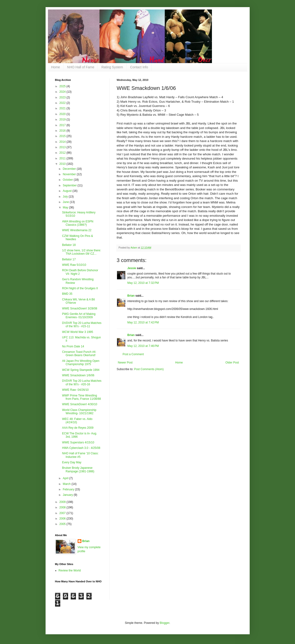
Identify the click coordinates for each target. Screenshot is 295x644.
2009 (63, 502)
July (66, 197)
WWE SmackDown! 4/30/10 (80, 404)
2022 (63, 103)
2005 (63, 524)
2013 (63, 147)
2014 (63, 142)
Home (56, 67)
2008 (63, 507)
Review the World (70, 570)
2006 (63, 519)
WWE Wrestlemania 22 (77, 230)
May (66, 207)
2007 (63, 513)
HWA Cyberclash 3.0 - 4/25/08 (81, 448)
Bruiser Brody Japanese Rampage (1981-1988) (78, 469)
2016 (63, 131)
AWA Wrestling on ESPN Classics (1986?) (78, 223)
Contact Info (139, 67)
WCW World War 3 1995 (77, 332)
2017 (63, 125)
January (68, 495)
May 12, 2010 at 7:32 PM (143, 283)
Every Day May (72, 462)
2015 (63, 136)
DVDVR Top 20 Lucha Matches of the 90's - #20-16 (82, 382)
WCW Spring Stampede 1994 (81, 370)
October (68, 180)
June (66, 202)
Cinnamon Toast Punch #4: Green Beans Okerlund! (79, 354)
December (70, 169)
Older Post (232, 363)
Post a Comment (133, 354)
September (70, 185)
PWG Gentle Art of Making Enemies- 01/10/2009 (79, 316)
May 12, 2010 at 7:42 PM (143, 322)
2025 (63, 86)
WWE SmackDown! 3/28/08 (80, 308)
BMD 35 (67, 294)
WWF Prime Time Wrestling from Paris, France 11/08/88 (81, 397)
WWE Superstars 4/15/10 (78, 442)
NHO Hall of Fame (81, 67)
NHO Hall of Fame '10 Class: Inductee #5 (80, 455)
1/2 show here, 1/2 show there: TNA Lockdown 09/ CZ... (81, 252)
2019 (63, 120)
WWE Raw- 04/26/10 (75, 390)
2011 (63, 158)
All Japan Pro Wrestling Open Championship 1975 (81, 363)
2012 (63, 153)
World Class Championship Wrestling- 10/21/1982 (79, 412)
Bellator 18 (69, 245)
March (67, 484)
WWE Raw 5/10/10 (74, 265)
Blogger (165, 623)
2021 (63, 108)
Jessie (132, 268)
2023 (63, 97)
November (70, 174)
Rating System (112, 67)
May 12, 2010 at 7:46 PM (143, 346)
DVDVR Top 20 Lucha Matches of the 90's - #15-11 (82, 325)
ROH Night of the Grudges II (80, 288)
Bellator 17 (69, 259)
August (68, 191)
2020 (63, 114)
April (66, 478)
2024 (63, 92)
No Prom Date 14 (73, 346)
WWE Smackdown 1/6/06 (78, 375)
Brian (131, 296)
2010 (63, 164)
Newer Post (125, 363)
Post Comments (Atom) (149, 369)
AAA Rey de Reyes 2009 (78, 428)
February (69, 489)
